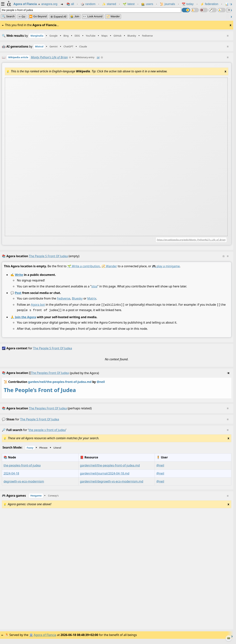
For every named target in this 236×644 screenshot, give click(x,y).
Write (19, 278)
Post (18, 296)
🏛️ (32, 638)
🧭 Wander (113, 16)
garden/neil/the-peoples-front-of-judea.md (60, 384)
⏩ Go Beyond (38, 16)
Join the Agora (25, 319)
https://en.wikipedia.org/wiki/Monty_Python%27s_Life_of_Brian (191, 243)
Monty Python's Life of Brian (54, 60)
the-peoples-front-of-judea (22, 468)
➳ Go (22, 17)
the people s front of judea (40, 422)
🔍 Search (8, 16)
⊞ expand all (58, 17)
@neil (160, 468)
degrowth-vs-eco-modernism (24, 484)
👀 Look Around (93, 16)
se (108, 60)
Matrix (92, 302)
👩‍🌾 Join (75, 16)
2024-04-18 (11, 476)
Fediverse (64, 302)
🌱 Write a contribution (84, 269)
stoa (94, 289)
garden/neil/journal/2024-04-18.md (105, 476)
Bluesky (77, 302)
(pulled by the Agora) (116, 375)
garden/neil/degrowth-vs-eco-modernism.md (112, 484)
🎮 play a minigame (166, 269)
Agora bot (38, 308)
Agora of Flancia (46, 638)
